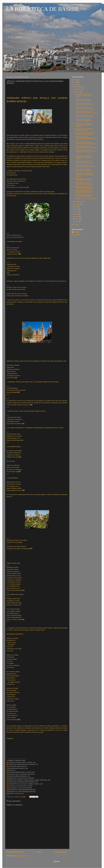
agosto (77, 204)
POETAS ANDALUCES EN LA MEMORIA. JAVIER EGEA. (83, 100)
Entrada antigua (61, 852)
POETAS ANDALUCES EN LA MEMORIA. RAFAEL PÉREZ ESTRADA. (84, 125)
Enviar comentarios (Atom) (22, 856)
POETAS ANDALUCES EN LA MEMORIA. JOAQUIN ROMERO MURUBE (85, 175)
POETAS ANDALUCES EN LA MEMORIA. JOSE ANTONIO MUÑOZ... (84, 157)
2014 (75, 82)
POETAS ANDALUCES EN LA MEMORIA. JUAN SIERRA (83, 170)
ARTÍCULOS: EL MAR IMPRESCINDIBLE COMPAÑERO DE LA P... (85, 138)
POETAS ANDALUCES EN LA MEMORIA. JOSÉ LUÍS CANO (84, 104)
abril (77, 214)
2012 (75, 225)
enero (77, 221)
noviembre (78, 89)
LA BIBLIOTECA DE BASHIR (42, 9)
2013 (75, 85)
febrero (77, 219)
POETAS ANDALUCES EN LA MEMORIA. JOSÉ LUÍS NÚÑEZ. (85, 108)
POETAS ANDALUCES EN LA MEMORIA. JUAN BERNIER (84, 195)
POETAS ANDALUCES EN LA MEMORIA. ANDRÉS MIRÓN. (84, 120)
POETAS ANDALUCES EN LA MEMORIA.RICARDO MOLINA (84, 191)
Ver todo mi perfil (76, 235)
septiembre (78, 202)
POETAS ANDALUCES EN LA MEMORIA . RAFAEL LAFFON (84, 162)
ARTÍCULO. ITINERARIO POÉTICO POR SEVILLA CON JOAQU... (85, 134)
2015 (75, 80)
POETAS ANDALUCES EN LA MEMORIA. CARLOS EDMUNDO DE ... (86, 152)
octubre (77, 92)
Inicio (39, 852)
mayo (77, 212)
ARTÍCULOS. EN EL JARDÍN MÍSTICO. (86, 199)
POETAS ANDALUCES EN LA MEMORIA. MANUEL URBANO (84, 116)
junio (77, 209)
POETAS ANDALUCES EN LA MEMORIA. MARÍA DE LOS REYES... (83, 95)
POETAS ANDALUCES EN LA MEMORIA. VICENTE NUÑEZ (84, 183)
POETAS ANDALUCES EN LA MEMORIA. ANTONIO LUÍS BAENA (86, 166)
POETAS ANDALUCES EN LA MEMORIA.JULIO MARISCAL (84, 187)
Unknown (76, 232)
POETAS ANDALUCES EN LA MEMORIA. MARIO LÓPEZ (83, 179)
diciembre (78, 87)
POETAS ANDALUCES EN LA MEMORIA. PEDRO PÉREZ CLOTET (86, 112)
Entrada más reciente (15, 852)
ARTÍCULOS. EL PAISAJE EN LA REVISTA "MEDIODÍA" (84, 130)
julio (76, 207)
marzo (77, 217)
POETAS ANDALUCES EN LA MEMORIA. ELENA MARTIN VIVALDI (86, 147)
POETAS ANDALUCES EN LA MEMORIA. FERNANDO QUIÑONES (86, 143)
